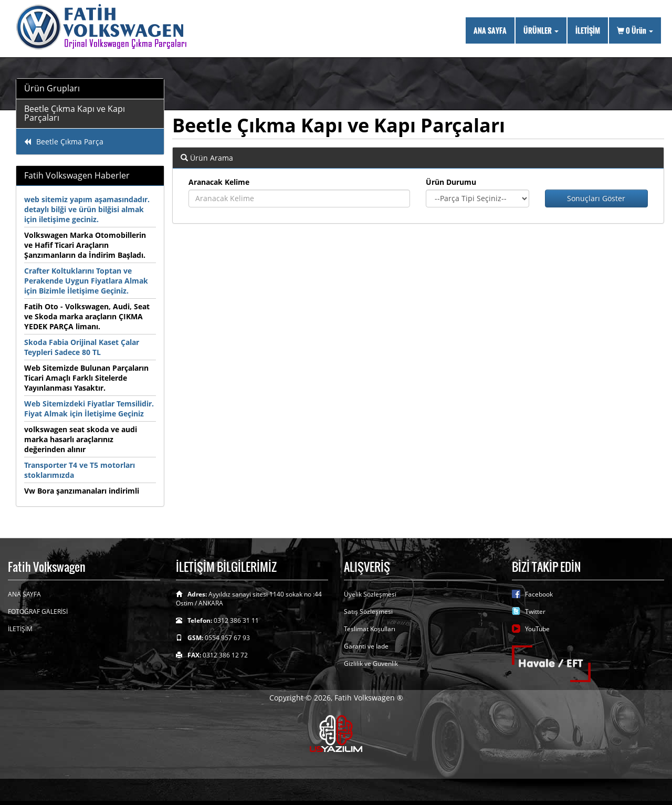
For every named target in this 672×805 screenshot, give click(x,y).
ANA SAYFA (490, 30)
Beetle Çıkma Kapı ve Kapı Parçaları (75, 113)
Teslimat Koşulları (370, 629)
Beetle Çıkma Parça (64, 142)
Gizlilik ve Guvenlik (371, 663)
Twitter (535, 611)
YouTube (537, 629)
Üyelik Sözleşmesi (370, 594)
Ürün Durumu (451, 182)
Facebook (539, 594)
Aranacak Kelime (219, 182)
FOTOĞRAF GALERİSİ (38, 611)
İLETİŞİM (588, 30)
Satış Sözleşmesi (368, 611)
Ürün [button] (635, 30)
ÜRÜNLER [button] (541, 30)
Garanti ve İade (366, 646)
